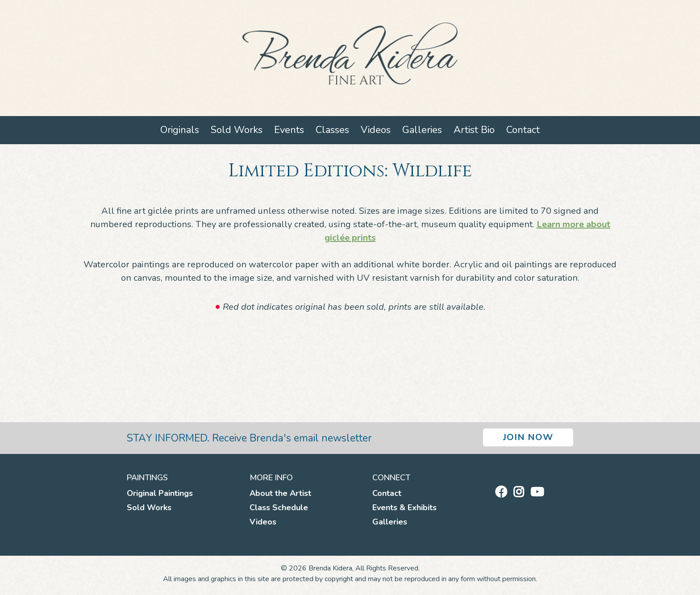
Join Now (528, 437)
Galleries (422, 130)
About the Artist (280, 493)
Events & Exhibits (404, 508)
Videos (376, 130)
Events (289, 130)
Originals (180, 130)
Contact (523, 130)
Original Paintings (160, 493)
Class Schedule (279, 508)
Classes (332, 130)
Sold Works (237, 130)
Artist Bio (474, 130)
